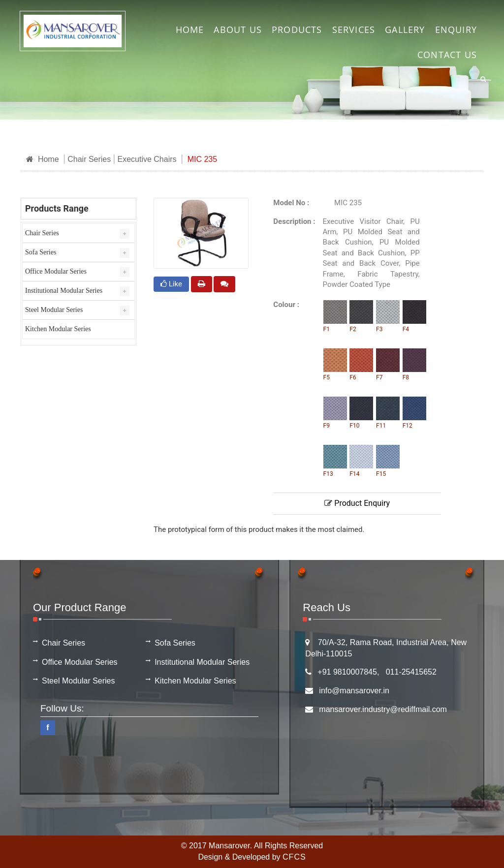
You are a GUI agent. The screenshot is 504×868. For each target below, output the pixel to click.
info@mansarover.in (354, 691)
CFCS (294, 857)
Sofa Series (41, 252)
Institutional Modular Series (64, 291)
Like (171, 284)
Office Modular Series (56, 271)
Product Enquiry (357, 503)
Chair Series (89, 159)
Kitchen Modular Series (58, 329)
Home (43, 159)
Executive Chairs (147, 159)
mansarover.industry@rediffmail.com (383, 709)
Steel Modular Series (54, 310)
